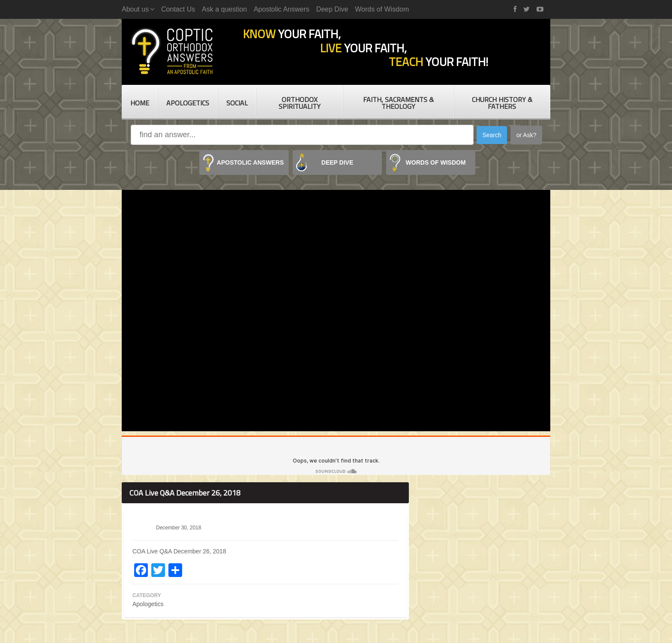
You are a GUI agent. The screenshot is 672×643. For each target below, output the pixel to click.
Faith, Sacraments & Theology (398, 103)
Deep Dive (332, 9)
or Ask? (526, 135)
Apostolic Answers (282, 9)
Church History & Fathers (502, 103)
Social (237, 103)
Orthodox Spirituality (300, 103)
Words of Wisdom (382, 9)
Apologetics (188, 103)
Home (140, 103)
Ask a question (224, 9)
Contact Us (178, 9)
